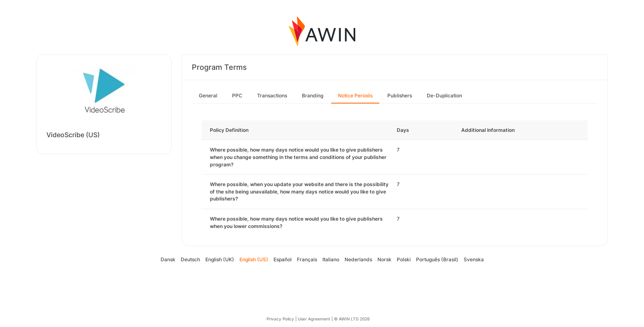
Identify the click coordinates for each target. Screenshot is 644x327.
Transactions (272, 96)
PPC (237, 96)
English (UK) (220, 259)
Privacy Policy (280, 319)
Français (307, 259)
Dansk (168, 259)
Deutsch (190, 259)
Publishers (400, 96)
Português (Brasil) (437, 259)
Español (283, 259)
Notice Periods (355, 96)
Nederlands (358, 259)
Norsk (384, 259)
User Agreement (314, 319)
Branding (313, 96)
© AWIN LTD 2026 (352, 319)
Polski (404, 259)
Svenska (474, 259)
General (208, 96)
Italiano (331, 259)
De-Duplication (444, 96)
